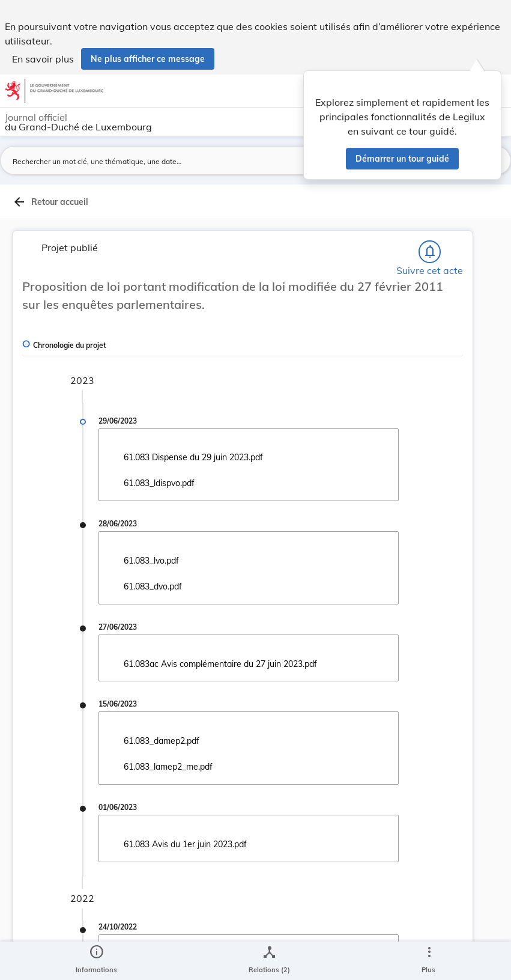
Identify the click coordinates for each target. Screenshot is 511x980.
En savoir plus (43, 59)
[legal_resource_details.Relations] (269, 961)
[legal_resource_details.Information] (96, 961)
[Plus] (429, 961)
